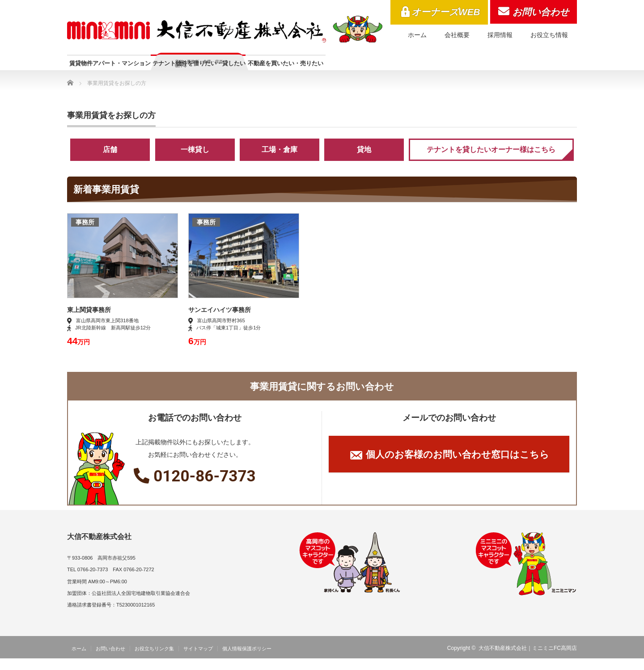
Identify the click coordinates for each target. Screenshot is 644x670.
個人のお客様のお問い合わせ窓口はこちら (449, 467)
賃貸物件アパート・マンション (135, 68)
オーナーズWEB (446, 12)
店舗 (110, 161)
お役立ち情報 (549, 35)
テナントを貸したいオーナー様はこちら (491, 161)
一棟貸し (195, 161)
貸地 (364, 161)
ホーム (417, 35)
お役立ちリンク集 (154, 660)
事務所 (85, 234)
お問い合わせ (541, 12)
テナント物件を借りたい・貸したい (274, 72)
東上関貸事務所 (89, 321)
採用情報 (500, 35)
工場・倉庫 (280, 161)
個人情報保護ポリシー (247, 660)
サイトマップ (198, 660)
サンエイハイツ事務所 (220, 321)
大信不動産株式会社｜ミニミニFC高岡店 (528, 660)
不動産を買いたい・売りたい (410, 68)
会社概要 (457, 35)
